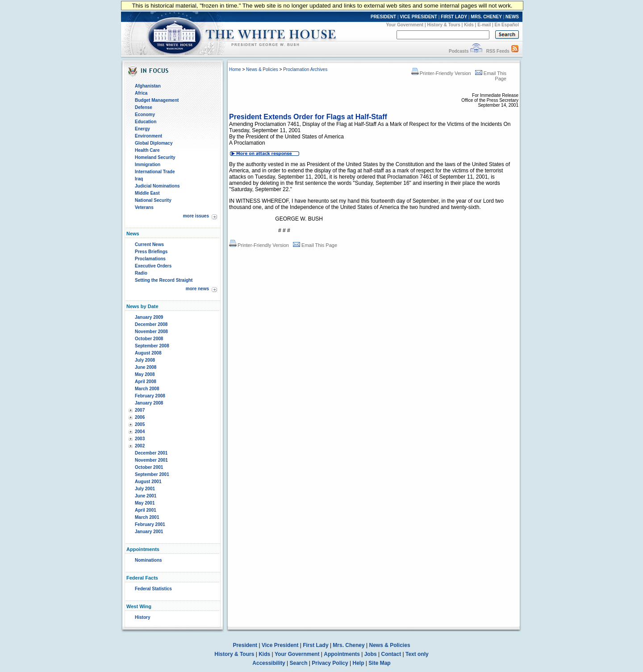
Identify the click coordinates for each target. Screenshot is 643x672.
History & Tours (444, 25)
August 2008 (148, 353)
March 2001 (147, 517)
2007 (140, 410)
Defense (144, 107)
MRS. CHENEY (486, 17)
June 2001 (146, 496)
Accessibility (269, 663)
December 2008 (151, 324)
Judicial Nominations (157, 186)
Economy (145, 115)
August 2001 (148, 482)
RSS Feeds (498, 51)
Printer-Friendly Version (441, 73)
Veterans (144, 207)
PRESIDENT (383, 17)
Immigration (148, 165)
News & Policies (262, 69)
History (142, 617)
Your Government (405, 25)
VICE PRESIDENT (419, 17)
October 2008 (149, 339)
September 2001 (152, 474)
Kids (469, 25)
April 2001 (146, 510)
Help (359, 663)
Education (146, 122)
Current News (149, 244)
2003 (140, 439)
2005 (140, 424)
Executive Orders (153, 266)
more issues (196, 216)
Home (235, 69)
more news (197, 289)
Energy (142, 129)
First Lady (315, 645)
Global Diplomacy (154, 143)
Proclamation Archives (305, 69)
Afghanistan (148, 86)
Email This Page (315, 245)
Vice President (280, 645)
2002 (140, 446)
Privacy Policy (330, 663)
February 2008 (150, 396)
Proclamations (150, 259)
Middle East (147, 193)
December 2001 (151, 453)
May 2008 (145, 374)
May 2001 (145, 503)
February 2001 (150, 524)
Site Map (379, 663)
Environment (148, 136)
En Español (507, 25)
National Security (153, 200)
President (245, 645)
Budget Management (157, 100)
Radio (141, 273)
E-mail (484, 25)
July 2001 (145, 489)
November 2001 (151, 460)
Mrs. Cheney (349, 645)
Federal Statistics (153, 589)
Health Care (147, 150)
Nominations (148, 560)
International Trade (155, 172)
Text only (417, 654)
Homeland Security (155, 157)
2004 (140, 432)
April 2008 (146, 382)
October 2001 (149, 467)
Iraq (139, 179)
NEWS (512, 17)
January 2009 (149, 317)
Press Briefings (151, 252)
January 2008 (149, 403)
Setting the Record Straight (164, 280)
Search (299, 663)
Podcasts (459, 51)
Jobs (371, 654)
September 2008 (152, 346)
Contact (391, 654)
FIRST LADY (454, 17)
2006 (140, 417)
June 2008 (146, 367)
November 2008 (151, 332)
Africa (141, 93)
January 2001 (149, 532)
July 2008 (145, 360)
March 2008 (147, 389)
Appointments (342, 654)
